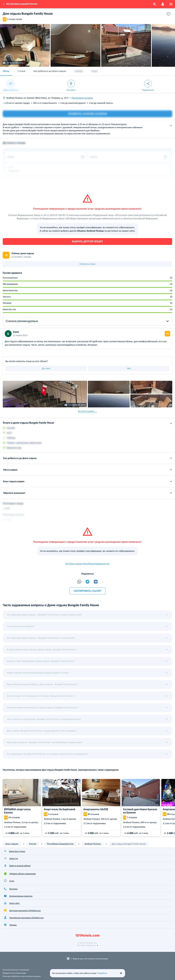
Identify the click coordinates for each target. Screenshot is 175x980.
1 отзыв (21, 71)
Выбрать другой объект (88, 241)
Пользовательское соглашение (16, 970)
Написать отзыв (88, 264)
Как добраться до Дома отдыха (50, 71)
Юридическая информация (14, 973)
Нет (129, 368)
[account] (163, 4)
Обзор (6, 71)
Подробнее (102, 973)
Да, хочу (46, 368)
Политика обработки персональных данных (22, 976)
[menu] (171, 4)
